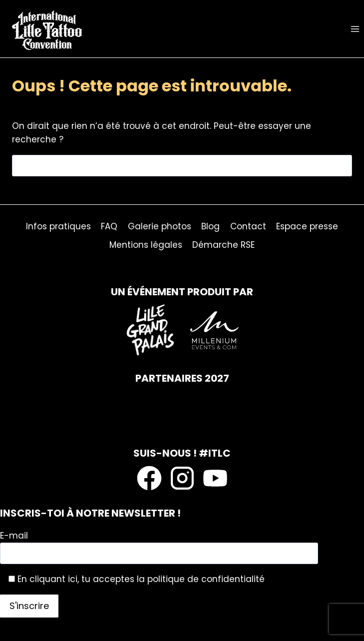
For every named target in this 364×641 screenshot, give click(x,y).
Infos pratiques (58, 226)
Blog (210, 226)
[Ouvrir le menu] (355, 29)
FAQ (109, 226)
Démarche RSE (223, 245)
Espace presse (307, 226)
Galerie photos (160, 226)
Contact (248, 226)
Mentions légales (146, 245)
